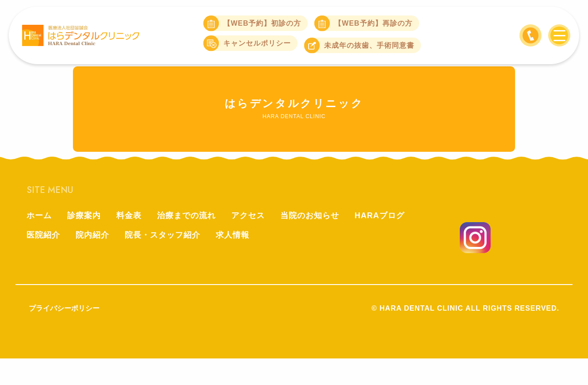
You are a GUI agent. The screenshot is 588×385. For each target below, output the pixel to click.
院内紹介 (92, 235)
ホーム (39, 216)
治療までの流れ (186, 216)
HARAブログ (380, 216)
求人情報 (233, 235)
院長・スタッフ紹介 (162, 235)
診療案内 (84, 216)
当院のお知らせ (310, 216)
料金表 (129, 216)
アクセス (248, 216)
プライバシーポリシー (64, 308)
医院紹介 (43, 235)
